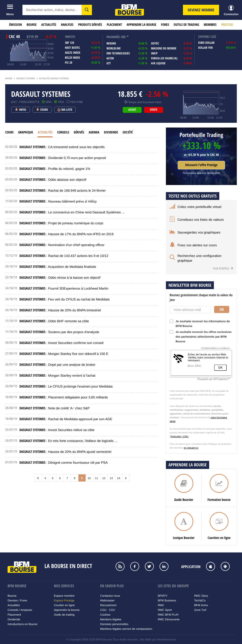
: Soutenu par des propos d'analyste (59, 332)
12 (104, 478)
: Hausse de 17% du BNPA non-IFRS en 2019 (66, 234)
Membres (210, 25)
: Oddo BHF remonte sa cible (54, 321)
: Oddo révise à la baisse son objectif (60, 278)
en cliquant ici (191, 448)
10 (89, 478)
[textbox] (52, 10)
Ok (222, 309)
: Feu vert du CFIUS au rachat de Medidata (64, 299)
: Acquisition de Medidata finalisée (58, 267)
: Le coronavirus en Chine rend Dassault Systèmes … (72, 212)
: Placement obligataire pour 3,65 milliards (64, 397)
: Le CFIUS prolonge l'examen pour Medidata (66, 386)
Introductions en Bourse (23, 624)
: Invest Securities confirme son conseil (61, 343)
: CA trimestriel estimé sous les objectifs (62, 147)
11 (97, 478)
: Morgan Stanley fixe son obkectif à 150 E (64, 354)
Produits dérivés (90, 25)
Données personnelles (114, 624)
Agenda (94, 132)
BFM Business (167, 600)
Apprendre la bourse (141, 25)
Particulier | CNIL (179, 437)
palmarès (113, 37)
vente (153, 110)
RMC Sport (165, 610)
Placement (114, 25)
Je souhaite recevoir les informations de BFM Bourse (200, 324)
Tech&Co (200, 600)
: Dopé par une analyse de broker (57, 365)
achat (132, 110)
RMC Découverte (169, 619)
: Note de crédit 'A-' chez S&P (54, 408)
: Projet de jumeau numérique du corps (61, 223)
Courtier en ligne (64, 605)
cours (9, 132)
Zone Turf (200, 610)
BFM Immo (201, 605)
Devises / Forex (17, 600)
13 (111, 478)
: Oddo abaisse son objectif (53, 180)
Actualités (49, 25)
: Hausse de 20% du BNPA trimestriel (60, 310)
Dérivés (79, 132)
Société (128, 132)
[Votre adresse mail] (190, 310)
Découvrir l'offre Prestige (201, 165)
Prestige (227, 25)
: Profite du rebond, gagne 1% (55, 169)
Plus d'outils (223, 268)
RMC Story (201, 596)
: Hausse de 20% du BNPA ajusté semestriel (65, 452)
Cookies (105, 615)
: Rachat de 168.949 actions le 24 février (63, 190)
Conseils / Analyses (20, 610)
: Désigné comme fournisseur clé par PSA (64, 463)
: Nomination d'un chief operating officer (62, 245)
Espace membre (64, 596)
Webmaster (107, 600)
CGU (103, 610)
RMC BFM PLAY (168, 615)
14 (119, 478)
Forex (165, 25)
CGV (112, 610)
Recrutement (108, 605)
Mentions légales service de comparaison (126, 629)
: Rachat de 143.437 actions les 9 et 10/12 (64, 256)
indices (70, 37)
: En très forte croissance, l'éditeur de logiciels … (69, 441)
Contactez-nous (110, 596)
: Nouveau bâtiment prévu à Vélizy (58, 201)
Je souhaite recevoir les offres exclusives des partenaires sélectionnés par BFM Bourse (201, 337)
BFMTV (163, 596)
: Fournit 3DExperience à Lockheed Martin (64, 288)
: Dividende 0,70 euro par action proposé (63, 158)
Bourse (32, 25)
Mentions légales (111, 619)
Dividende (111, 132)
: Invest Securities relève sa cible (57, 430)
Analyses (67, 25)
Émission (16, 25)
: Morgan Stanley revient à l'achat (57, 375)
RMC (161, 605)
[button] (87, 10)
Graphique (26, 132)
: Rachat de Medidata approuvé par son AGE (66, 419)
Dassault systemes (26, 79)
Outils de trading (186, 25)
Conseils (63, 132)
